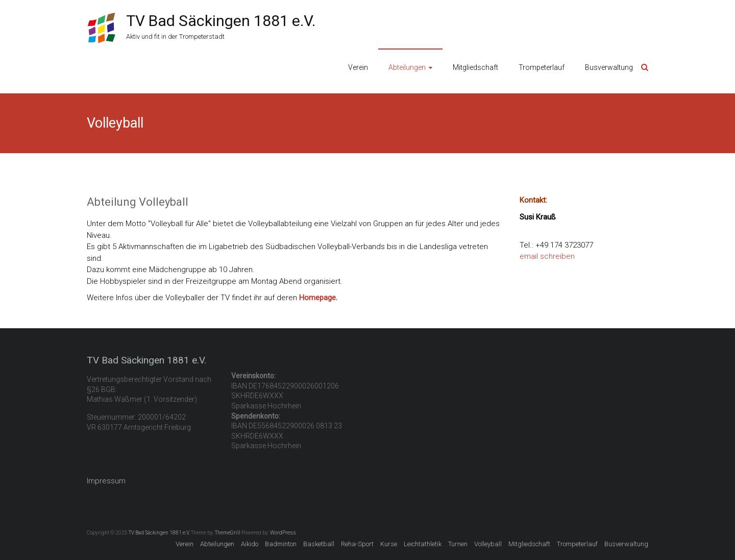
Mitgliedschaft (475, 67)
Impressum (106, 481)
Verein (358, 67)
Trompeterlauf (542, 67)
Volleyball (488, 544)
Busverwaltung (609, 67)
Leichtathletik (423, 544)
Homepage (317, 298)
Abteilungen (407, 67)
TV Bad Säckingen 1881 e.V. (221, 21)
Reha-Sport (357, 544)
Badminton (281, 544)
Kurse (389, 544)
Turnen (458, 544)
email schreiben (547, 256)
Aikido (250, 544)
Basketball (319, 544)
